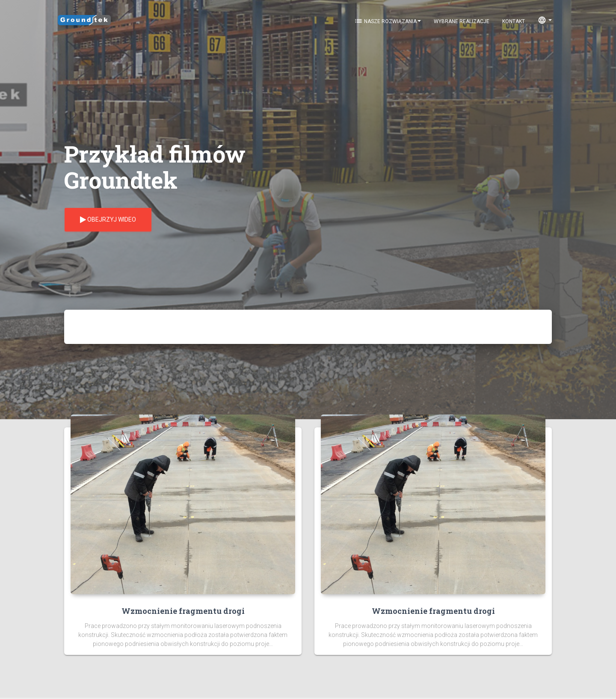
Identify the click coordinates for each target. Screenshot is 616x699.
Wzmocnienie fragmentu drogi (183, 611)
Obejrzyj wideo (108, 220)
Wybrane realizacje (462, 21)
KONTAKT (514, 21)
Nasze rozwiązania (388, 21)
